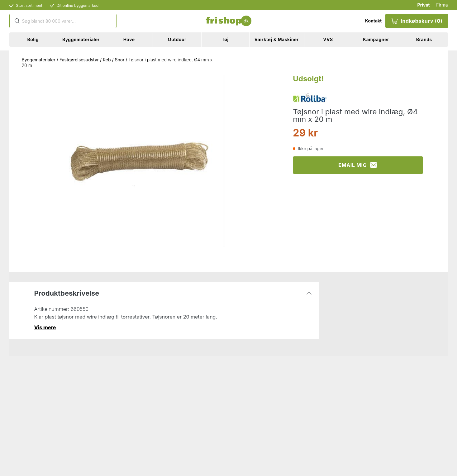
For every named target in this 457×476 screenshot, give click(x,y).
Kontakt (373, 21)
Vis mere (45, 327)
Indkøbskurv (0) (417, 21)
